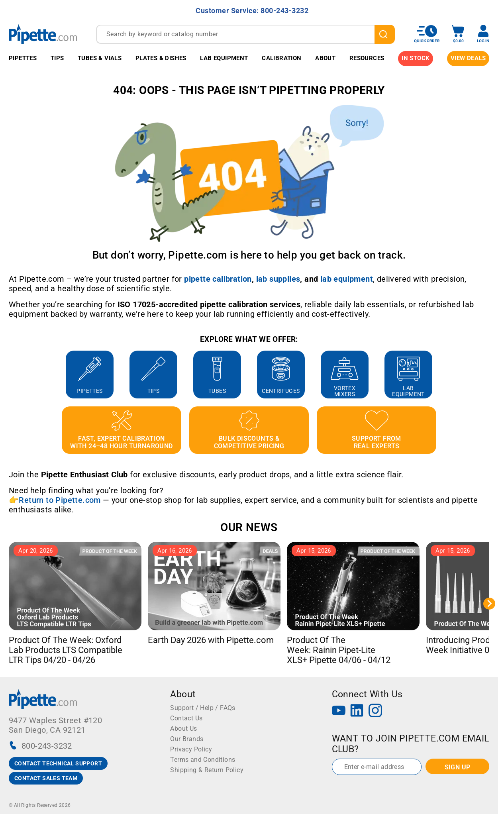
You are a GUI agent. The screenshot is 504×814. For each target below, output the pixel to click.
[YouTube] (339, 711)
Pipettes (23, 58)
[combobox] (245, 34)
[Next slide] (489, 604)
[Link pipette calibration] (218, 279)
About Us (183, 729)
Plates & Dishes (161, 58)
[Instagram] (375, 711)
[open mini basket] (458, 34)
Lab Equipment (224, 58)
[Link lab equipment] (347, 279)
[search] (385, 34)
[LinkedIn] (357, 711)
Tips (57, 58)
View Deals (468, 58)
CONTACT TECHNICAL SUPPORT (58, 763)
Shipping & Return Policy (207, 770)
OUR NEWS (249, 527)
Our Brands (187, 739)
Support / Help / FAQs (203, 708)
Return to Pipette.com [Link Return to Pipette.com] (60, 500)
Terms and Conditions (203, 760)
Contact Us (186, 718)
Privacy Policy (191, 749)
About (325, 58)
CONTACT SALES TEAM (46, 778)
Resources (367, 58)
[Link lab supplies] (278, 279)
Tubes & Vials (100, 58)
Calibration (281, 58)
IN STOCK (416, 58)
